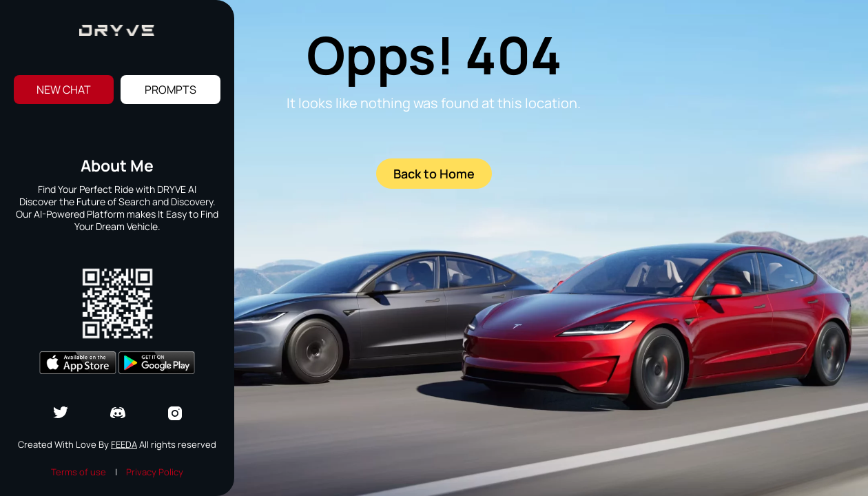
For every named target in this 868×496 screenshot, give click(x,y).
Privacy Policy (155, 472)
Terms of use (79, 472)
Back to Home (434, 174)
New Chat (64, 90)
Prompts (170, 90)
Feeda (124, 444)
